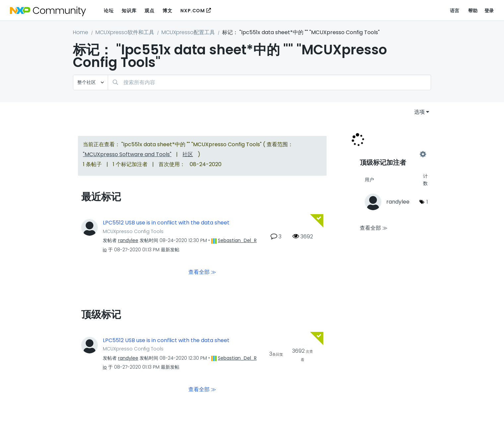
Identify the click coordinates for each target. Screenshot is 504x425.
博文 (167, 11)
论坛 (109, 11)
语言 (455, 11)
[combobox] (269, 82)
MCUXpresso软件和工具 (125, 32)
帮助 (473, 11)
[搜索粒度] (91, 82)
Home (81, 32)
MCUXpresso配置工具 (188, 32)
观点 (149, 11)
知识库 (129, 11)
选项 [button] (419, 112)
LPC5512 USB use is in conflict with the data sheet (166, 223)
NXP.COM (192, 11)
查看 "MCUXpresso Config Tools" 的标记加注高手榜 (391, 154)
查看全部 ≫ (202, 272)
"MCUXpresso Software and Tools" (127, 154)
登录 (489, 11)
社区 (188, 154)
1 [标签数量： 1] (427, 202)
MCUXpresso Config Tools (133, 231)
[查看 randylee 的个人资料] (128, 240)
